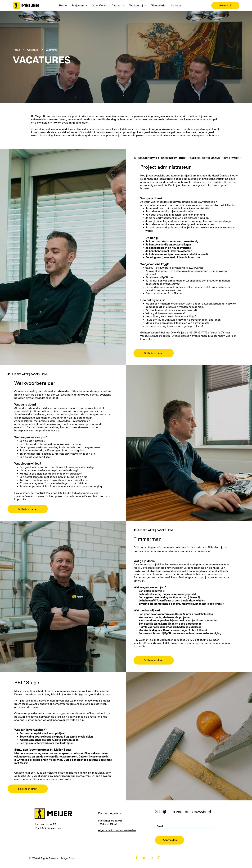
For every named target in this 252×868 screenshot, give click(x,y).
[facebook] (136, 863)
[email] (151, 863)
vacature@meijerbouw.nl (155, 341)
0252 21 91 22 (108, 829)
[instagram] (159, 863)
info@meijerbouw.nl (110, 826)
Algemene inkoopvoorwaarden (117, 835)
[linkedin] (144, 863)
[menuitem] (63, 8)
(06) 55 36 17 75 (198, 338)
